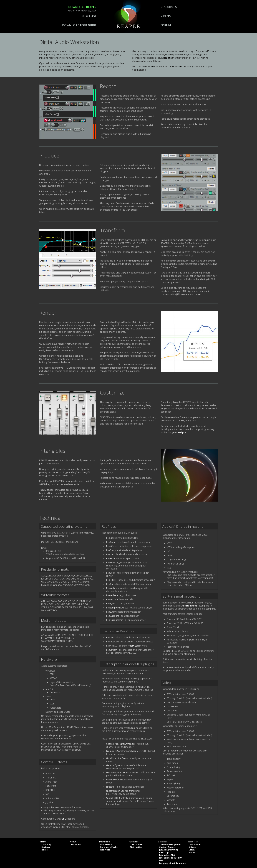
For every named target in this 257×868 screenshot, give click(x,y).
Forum (192, 852)
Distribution (136, 847)
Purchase (134, 842)
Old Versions (107, 844)
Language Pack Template (173, 863)
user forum (175, 66)
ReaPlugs (105, 850)
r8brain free (190, 606)
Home (43, 842)
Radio (45, 850)
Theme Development (170, 844)
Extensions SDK (167, 855)
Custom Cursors (167, 847)
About (73, 842)
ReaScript (164, 852)
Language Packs (109, 847)
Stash (192, 850)
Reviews (46, 847)
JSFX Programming (169, 850)
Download (104, 842)
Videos (192, 847)
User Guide (148, 66)
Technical (76, 844)
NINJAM (134, 646)
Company (46, 844)
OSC (64, 819)
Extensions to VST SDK (171, 858)
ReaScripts (180, 432)
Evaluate (167, 58)
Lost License (136, 844)
